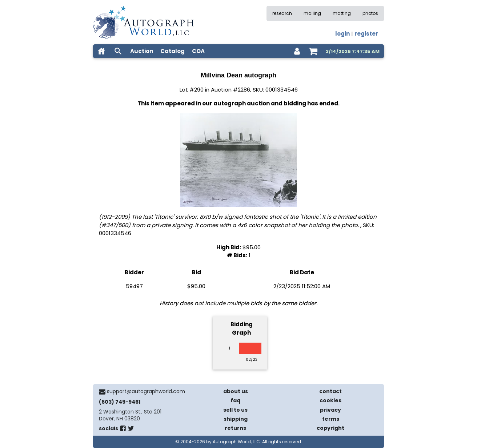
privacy (330, 410)
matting (342, 13)
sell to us (235, 410)
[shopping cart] (313, 51)
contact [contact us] (330, 391)
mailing (312, 13)
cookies (330, 400)
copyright (330, 428)
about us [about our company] (236, 391)
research (282, 13)
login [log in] (342, 34)
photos (370, 13)
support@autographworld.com (146, 391)
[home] (101, 51)
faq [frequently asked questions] (235, 400)
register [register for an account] (366, 34)
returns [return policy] (235, 428)
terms (331, 419)
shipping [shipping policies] (236, 419)
